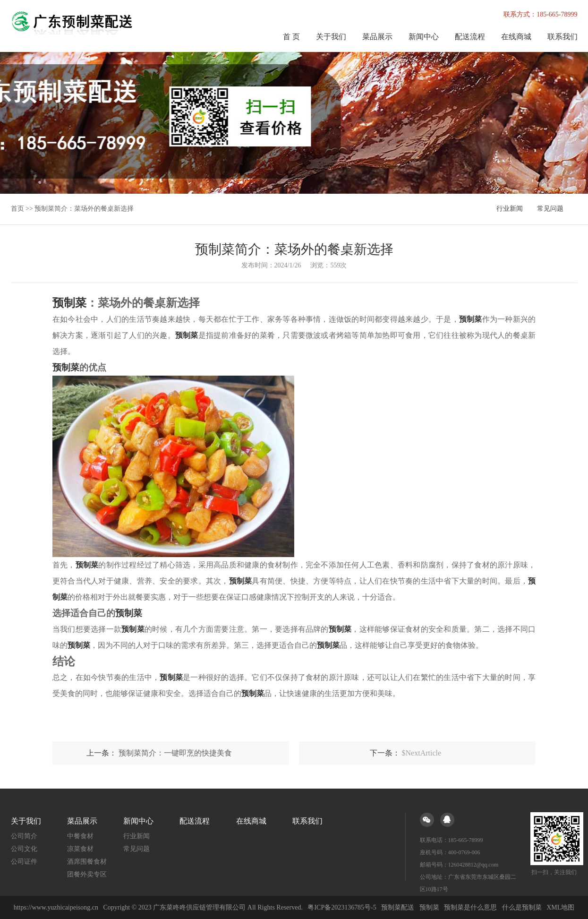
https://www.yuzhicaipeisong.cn (56, 907)
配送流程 (470, 37)
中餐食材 (80, 836)
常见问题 (550, 209)
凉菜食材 (80, 848)
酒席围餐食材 (87, 861)
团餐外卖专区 (87, 874)
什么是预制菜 (522, 907)
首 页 (291, 37)
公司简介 (24, 836)
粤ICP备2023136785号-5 (342, 907)
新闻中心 (424, 37)
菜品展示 (377, 37)
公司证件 (24, 861)
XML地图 (560, 907)
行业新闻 (510, 209)
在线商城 (516, 37)
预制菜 (429, 907)
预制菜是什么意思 (470, 907)
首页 (17, 209)
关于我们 (331, 37)
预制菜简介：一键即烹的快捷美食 (175, 752)
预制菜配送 (398, 907)
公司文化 (24, 848)
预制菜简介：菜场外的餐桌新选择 (84, 209)
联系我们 (562, 37)
